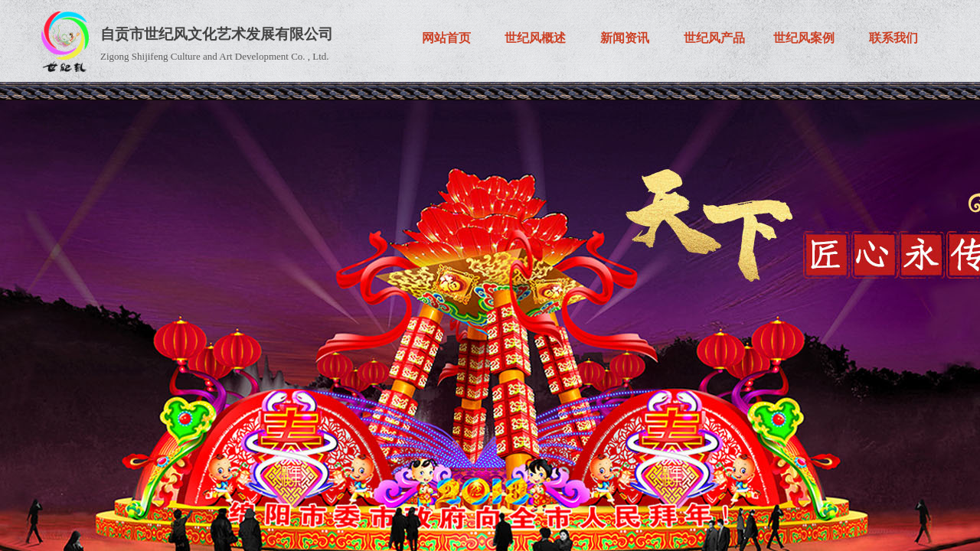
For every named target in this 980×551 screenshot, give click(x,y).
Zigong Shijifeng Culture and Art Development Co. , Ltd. (215, 56)
